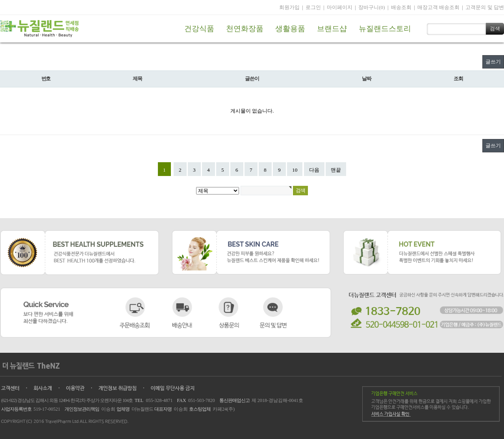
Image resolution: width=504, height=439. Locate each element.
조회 (458, 79)
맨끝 (336, 170)
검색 (495, 29)
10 (295, 170)
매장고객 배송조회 (438, 7)
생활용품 (290, 29)
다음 (314, 170)
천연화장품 (245, 29)
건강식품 (199, 29)
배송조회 (401, 7)
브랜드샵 (332, 29)
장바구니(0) (372, 7)
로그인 (313, 7)
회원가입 (289, 7)
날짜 (366, 79)
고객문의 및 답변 (485, 7)
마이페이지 (340, 7)
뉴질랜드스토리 (385, 29)
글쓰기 (493, 62)
